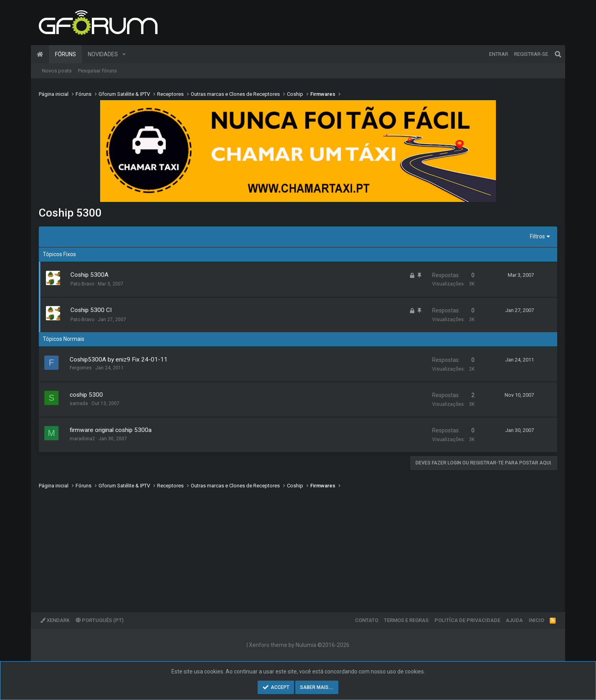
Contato (367, 620)
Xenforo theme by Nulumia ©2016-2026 (299, 645)
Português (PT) (100, 620)
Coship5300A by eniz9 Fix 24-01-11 (119, 360)
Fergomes (81, 368)
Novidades (103, 54)
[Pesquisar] (558, 54)
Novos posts (57, 71)
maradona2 (82, 439)
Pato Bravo (82, 284)
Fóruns (65, 54)
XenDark (55, 620)
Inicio (536, 620)
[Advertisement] (276, 545)
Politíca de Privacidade (467, 620)
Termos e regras (406, 620)
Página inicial (40, 54)
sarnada (79, 403)
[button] (124, 54)
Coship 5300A (89, 275)
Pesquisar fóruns (97, 71)
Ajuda (514, 620)
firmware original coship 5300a (111, 430)
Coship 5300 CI (91, 310)
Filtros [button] (537, 236)
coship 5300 (86, 395)
